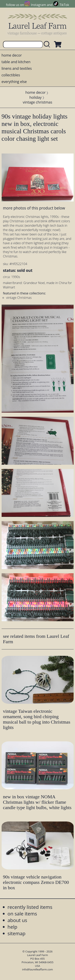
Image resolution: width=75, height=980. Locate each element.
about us (17, 920)
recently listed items (30, 907)
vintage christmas (37, 102)
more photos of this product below (34, 208)
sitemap (17, 933)
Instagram (38, 5)
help (12, 927)
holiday (35, 97)
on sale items (22, 914)
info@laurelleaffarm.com (38, 969)
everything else (14, 82)
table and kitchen (16, 62)
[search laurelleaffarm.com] (48, 44)
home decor (12, 55)
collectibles (11, 75)
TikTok (64, 5)
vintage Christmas (19, 298)
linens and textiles (17, 68)
